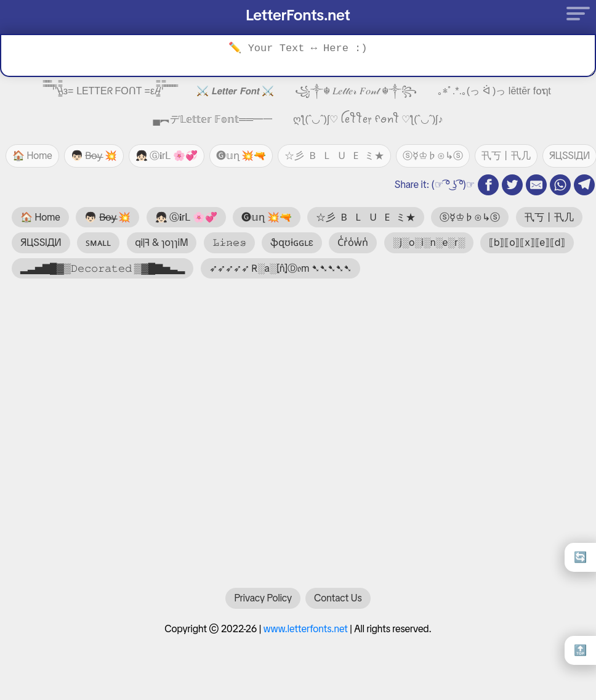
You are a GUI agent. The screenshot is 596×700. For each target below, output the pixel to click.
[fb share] (488, 185)
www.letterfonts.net (306, 635)
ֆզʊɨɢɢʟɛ (292, 242)
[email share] (536, 185)
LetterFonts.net (298, 15)
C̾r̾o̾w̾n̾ (353, 242)
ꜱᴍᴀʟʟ (98, 242)
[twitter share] (512, 185)
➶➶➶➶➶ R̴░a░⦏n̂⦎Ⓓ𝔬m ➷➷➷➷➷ (280, 268)
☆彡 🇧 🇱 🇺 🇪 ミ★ (334, 156)
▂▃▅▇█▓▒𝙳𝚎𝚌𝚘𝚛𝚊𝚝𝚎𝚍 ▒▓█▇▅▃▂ (103, 268)
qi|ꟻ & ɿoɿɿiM (162, 242)
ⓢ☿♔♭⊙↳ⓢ (433, 156)
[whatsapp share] (560, 185)
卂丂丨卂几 (506, 156)
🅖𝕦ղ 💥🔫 (241, 156)
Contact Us (338, 604)
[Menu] (574, 13)
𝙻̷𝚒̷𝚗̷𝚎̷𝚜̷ (229, 242)
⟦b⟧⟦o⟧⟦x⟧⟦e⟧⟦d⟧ (527, 242)
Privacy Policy (263, 604)
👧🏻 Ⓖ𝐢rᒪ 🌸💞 (167, 156)
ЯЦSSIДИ (41, 242)
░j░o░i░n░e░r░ (429, 242)
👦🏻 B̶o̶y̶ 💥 (94, 156)
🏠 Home (32, 156)
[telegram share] (584, 185)
